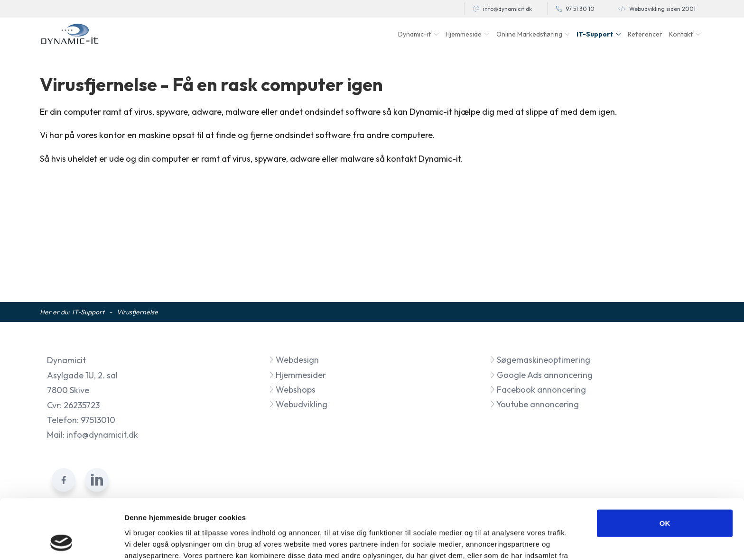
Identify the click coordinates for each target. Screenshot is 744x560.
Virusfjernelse (137, 312)
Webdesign (294, 360)
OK (665, 467)
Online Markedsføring (529, 34)
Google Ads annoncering (541, 375)
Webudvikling (298, 404)
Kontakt (681, 34)
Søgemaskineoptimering (540, 360)
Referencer (645, 34)
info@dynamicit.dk (507, 9)
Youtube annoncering (534, 404)
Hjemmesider (297, 375)
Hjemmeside (464, 34)
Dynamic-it (414, 34)
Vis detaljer (493, 541)
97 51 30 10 (580, 9)
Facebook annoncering (538, 390)
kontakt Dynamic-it (424, 159)
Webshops (292, 390)
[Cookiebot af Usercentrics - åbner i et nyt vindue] (61, 542)
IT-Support (595, 34)
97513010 (98, 420)
